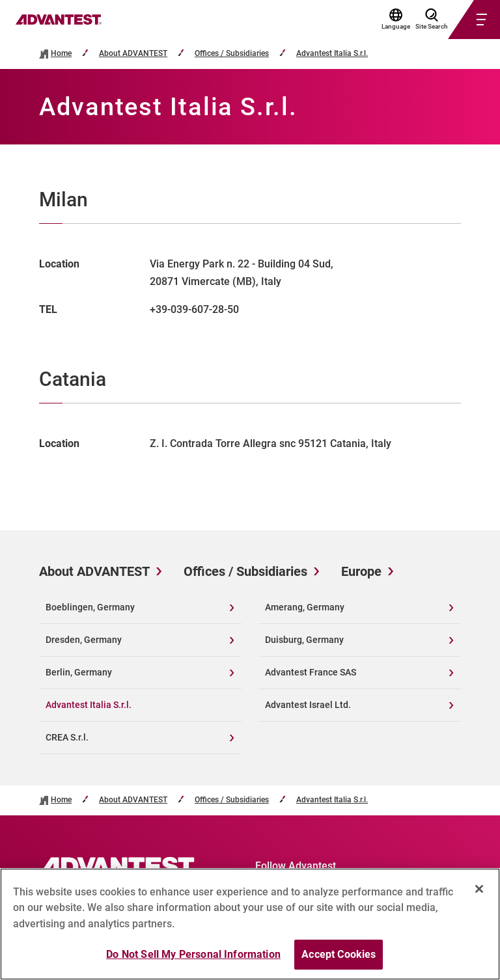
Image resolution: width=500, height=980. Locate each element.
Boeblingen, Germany (90, 607)
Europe (361, 571)
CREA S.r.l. (67, 737)
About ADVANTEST (133, 54)
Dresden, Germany (84, 640)
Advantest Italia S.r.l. (332, 54)
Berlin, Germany (79, 672)
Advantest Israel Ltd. (308, 705)
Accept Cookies (339, 954)
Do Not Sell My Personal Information (193, 954)
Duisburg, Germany (304, 640)
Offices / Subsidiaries (232, 54)
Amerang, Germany (305, 607)
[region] (250, 924)
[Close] (479, 889)
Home (61, 54)
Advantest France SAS (311, 672)
